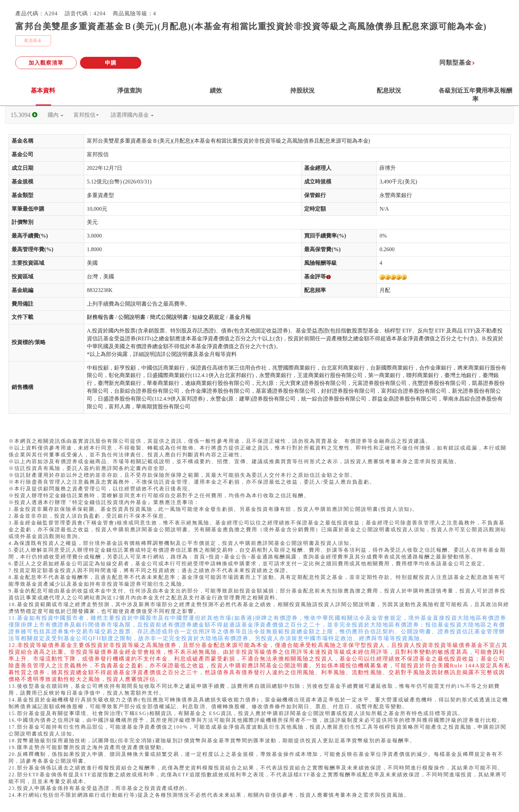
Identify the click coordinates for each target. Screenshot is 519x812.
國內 (56, 115)
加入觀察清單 (46, 63)
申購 (111, 63)
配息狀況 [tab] (389, 91)
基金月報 (240, 317)
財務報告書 (100, 317)
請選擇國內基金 (132, 115)
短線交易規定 (208, 317)
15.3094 (24, 115)
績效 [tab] (216, 91)
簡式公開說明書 (169, 317)
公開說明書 (132, 317)
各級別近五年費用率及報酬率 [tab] (475, 95)
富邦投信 (86, 115)
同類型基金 (457, 63)
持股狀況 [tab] (302, 91)
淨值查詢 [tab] (129, 91)
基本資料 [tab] (43, 91)
